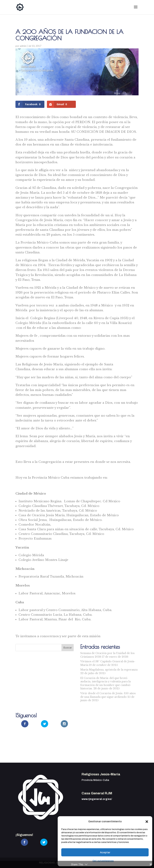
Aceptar (105, 852)
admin (23, 46)
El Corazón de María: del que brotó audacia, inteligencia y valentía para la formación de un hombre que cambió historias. (105, 683)
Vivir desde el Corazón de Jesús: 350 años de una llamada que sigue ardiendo (108, 695)
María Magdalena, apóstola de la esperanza (109, 670)
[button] (147, 822)
